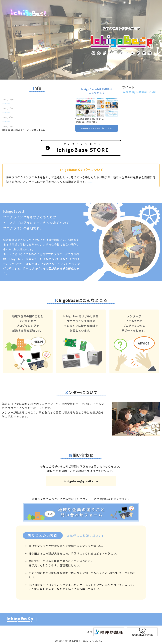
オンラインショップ (83, 148)
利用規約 (43, 619)
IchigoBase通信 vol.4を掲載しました (22, 121)
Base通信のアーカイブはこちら (97, 128)
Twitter (55, 619)
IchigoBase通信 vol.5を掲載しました (22, 112)
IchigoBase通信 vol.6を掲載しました (22, 103)
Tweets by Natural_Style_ (139, 92)
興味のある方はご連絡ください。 (109, 182)
